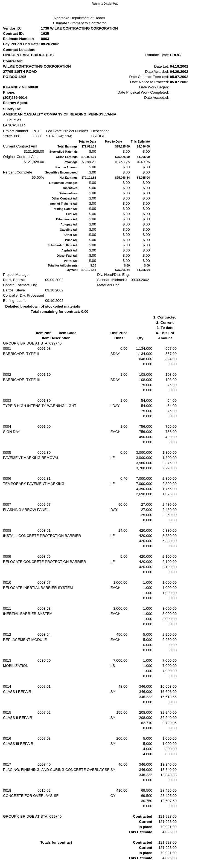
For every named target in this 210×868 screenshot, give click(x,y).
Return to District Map (105, 4)
